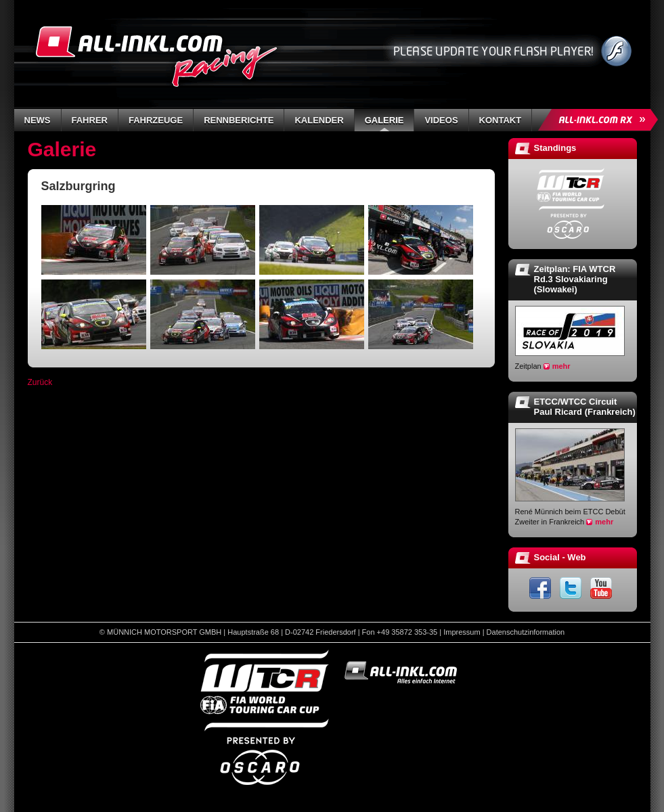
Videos (441, 120)
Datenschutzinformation (526, 632)
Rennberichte (239, 120)
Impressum (462, 632)
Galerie (384, 120)
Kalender (319, 120)
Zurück (40, 382)
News (38, 120)
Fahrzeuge (156, 120)
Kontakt (501, 120)
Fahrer (90, 120)
